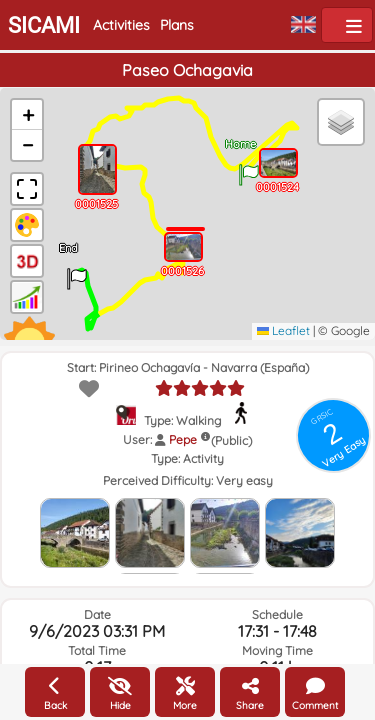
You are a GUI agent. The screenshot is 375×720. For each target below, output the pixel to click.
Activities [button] (121, 25)
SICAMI (44, 25)
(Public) (231, 440)
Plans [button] (177, 25)
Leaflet (283, 330)
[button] (249, 168)
